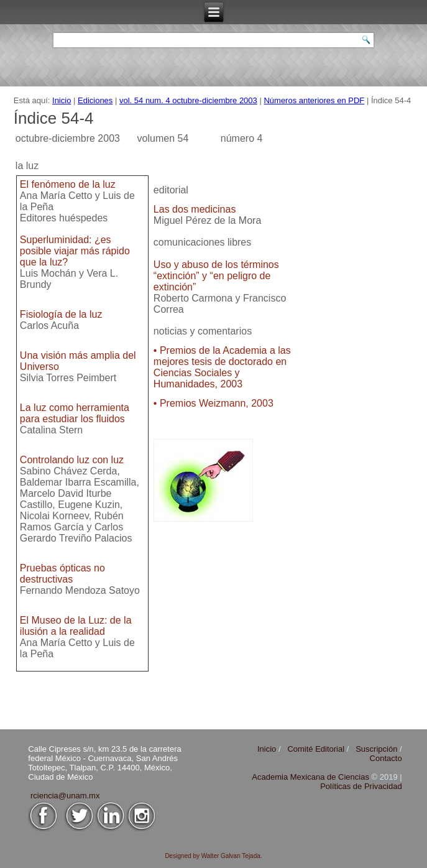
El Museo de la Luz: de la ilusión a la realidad (76, 626)
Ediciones (95, 100)
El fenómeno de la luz (68, 184)
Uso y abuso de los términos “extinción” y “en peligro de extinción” (216, 276)
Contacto (386, 758)
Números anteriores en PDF (314, 100)
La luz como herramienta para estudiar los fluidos (75, 413)
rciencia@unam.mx (65, 796)
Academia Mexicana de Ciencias (311, 777)
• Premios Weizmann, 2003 (214, 403)
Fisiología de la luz (61, 314)
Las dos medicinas (195, 209)
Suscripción (376, 749)
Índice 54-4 (54, 118)
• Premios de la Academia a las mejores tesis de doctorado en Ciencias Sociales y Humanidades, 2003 (222, 367)
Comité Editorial (316, 749)
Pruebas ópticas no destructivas (62, 574)
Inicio (62, 100)
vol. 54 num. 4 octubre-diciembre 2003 (188, 100)
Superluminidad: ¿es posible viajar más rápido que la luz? (75, 251)
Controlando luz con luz (72, 460)
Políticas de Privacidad (361, 786)
